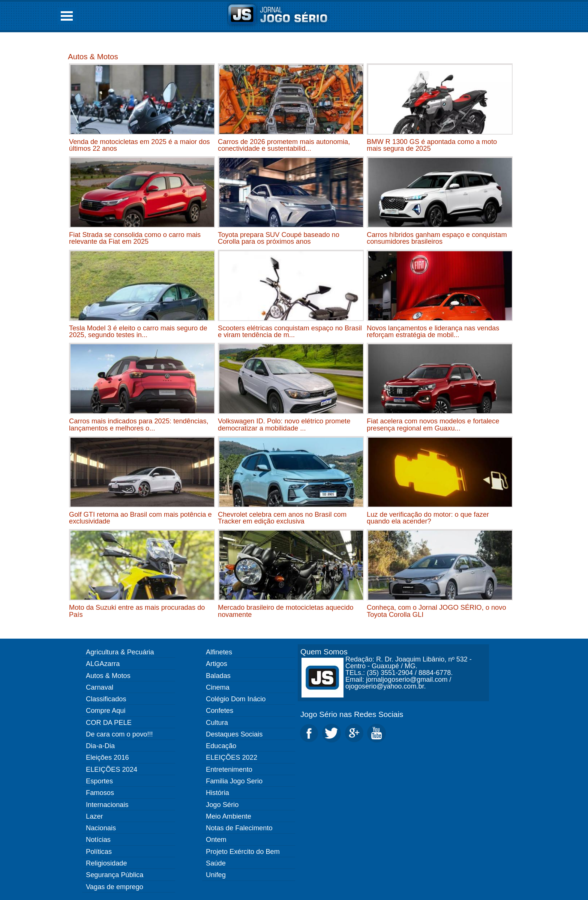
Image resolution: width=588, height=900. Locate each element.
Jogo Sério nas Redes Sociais (352, 714)
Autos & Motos (93, 56)
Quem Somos (324, 652)
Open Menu (67, 16)
